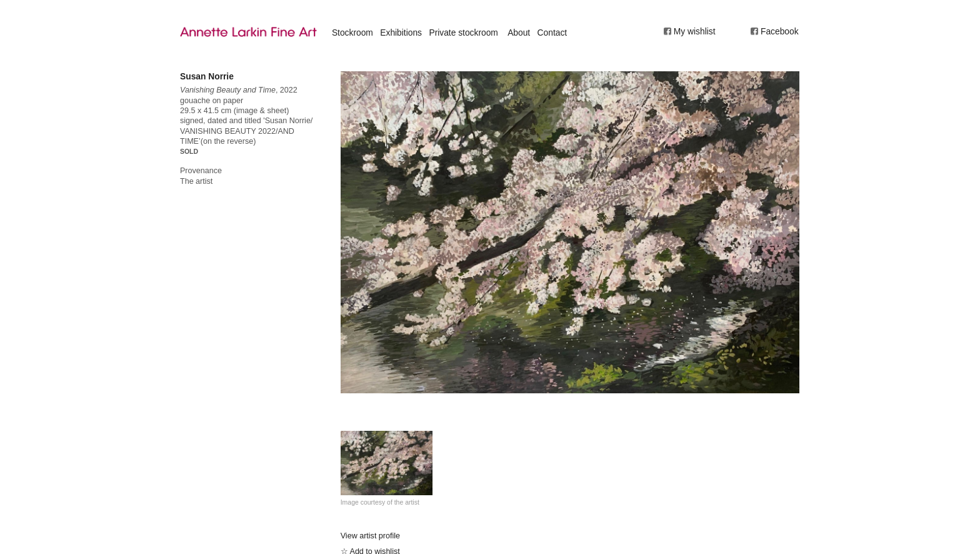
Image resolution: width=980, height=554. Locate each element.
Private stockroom (463, 33)
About (519, 33)
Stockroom (352, 33)
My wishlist (695, 31)
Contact (552, 33)
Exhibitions (401, 33)
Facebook (780, 31)
